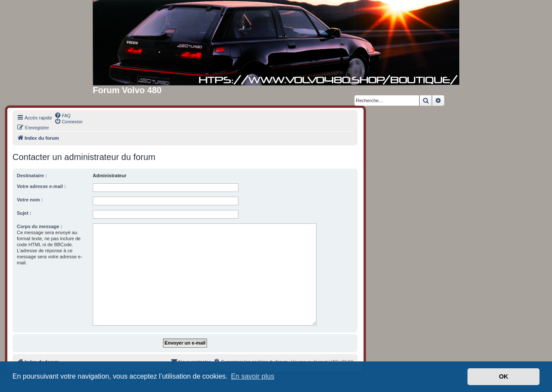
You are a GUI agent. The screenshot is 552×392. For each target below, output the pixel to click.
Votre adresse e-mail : (41, 186)
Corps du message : (39, 226)
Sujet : (24, 213)
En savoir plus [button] (252, 376)
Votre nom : (30, 200)
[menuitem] (63, 115)
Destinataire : (32, 176)
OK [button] (504, 376)
